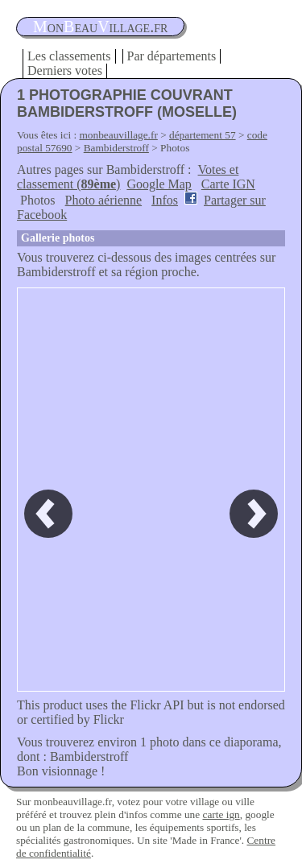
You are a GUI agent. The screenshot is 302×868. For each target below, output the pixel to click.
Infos (165, 200)
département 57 (203, 135)
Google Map (159, 184)
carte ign (221, 814)
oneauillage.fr (100, 27)
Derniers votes (65, 70)
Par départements (172, 56)
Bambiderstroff (116, 148)
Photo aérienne (104, 200)
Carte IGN (228, 184)
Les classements (69, 56)
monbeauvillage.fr (119, 135)
